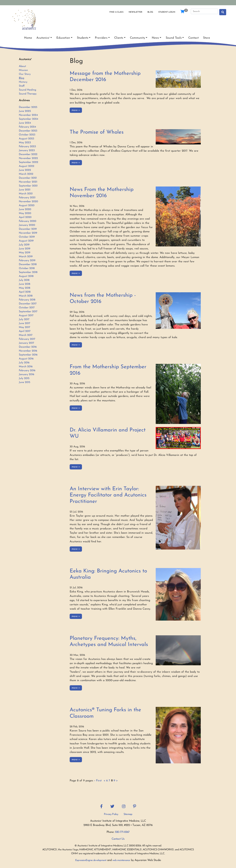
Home (28, 38)
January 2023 (27, 150)
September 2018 (28, 272)
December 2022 (28, 154)
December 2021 (28, 178)
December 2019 (28, 229)
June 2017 (25, 323)
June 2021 (25, 190)
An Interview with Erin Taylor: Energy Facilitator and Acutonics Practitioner (108, 495)
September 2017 (28, 312)
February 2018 (27, 300)
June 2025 (25, 111)
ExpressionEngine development (91, 860)
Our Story (25, 74)
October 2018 (27, 268)
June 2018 (25, 284)
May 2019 (25, 253)
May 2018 (25, 288)
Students (83, 38)
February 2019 (27, 261)
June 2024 (25, 123)
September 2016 (28, 355)
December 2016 (28, 347)
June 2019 (25, 249)
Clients (119, 38)
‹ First (98, 781)
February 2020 (28, 221)
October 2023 (27, 135)
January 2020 (27, 225)
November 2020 (28, 202)
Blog (150, 12)
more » (76, 110)
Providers (101, 38)
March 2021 (26, 194)
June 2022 (25, 170)
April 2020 (25, 217)
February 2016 (27, 371)
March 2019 (26, 257)
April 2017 (25, 331)
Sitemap (128, 814)
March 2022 (26, 174)
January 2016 (27, 374)
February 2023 (27, 147)
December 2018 (28, 264)
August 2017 (26, 316)
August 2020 (27, 205)
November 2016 (28, 351)
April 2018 (25, 292)
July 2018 (24, 280)
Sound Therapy (28, 94)
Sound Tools (174, 38)
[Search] (204, 11)
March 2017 (26, 335)
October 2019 (27, 237)
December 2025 (28, 107)
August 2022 (27, 166)
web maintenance (121, 860)
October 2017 (27, 308)
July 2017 (24, 319)
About (22, 66)
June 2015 (25, 382)
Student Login (167, 12)
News (155, 38)
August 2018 (26, 276)
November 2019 (28, 233)
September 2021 (28, 186)
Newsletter (136, 12)
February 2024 (27, 127)
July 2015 (24, 378)
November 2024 (28, 115)
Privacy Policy (111, 814)
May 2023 (25, 143)
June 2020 (25, 209)
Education (63, 38)
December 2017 (28, 304)
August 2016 (26, 359)
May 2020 (25, 213)
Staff (22, 86)
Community (138, 38)
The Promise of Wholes (97, 132)
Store (206, 38)
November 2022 (28, 158)
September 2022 (29, 162)
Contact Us (118, 839)
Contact (193, 38)
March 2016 (26, 367)
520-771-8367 (122, 832)
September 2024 (29, 119)
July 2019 (24, 245)
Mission (23, 70)
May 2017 (25, 327)
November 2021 (28, 182)
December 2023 (28, 131)
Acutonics (43, 38)
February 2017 (27, 339)
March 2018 (26, 296)
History (23, 82)
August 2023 (26, 139)
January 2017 (26, 343)
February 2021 (27, 198)
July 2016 (24, 363)
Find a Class (116, 12)
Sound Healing (28, 90)
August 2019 (26, 241)
